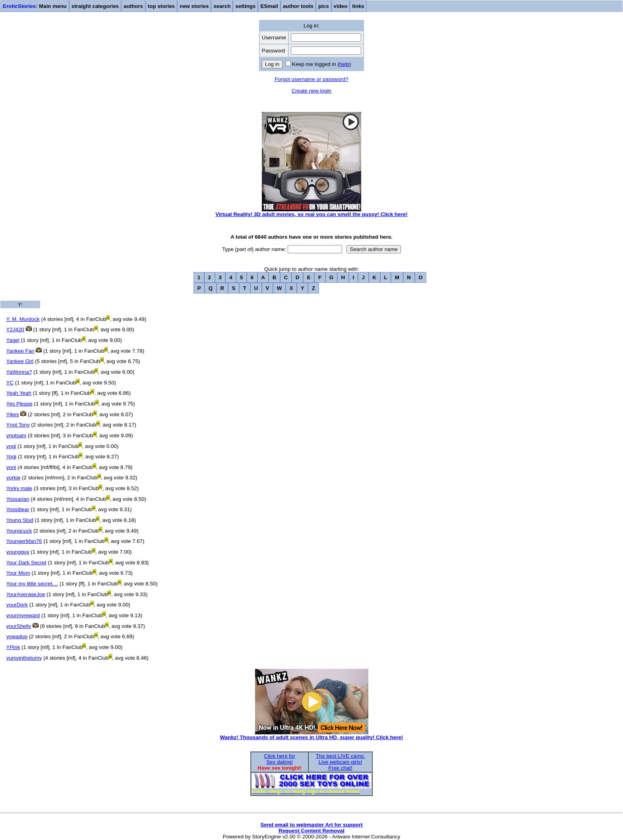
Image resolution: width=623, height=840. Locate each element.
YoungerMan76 (24, 541)
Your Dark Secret (26, 563)
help (344, 64)
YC (10, 383)
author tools (298, 6)
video (341, 6)
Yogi (11, 457)
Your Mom (18, 573)
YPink (13, 647)
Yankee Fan (20, 351)
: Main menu (35, 6)
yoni (11, 467)
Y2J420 (15, 329)
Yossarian (18, 499)
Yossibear (18, 509)
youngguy (18, 552)
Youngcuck (19, 531)
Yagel (13, 340)
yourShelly (19, 626)
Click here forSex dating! (280, 759)
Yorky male (19, 488)
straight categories (95, 6)
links (358, 6)
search (222, 6)
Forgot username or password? (311, 79)
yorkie (14, 478)
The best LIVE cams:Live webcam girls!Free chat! (341, 762)
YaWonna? (19, 372)
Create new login (311, 91)
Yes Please (19, 404)
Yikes (13, 414)
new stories (194, 6)
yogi (11, 446)
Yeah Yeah (19, 393)
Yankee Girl (20, 361)
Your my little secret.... (32, 584)
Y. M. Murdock (23, 319)
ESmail (269, 6)
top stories (161, 6)
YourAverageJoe (26, 594)
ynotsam (16, 435)
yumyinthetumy (24, 658)
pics (324, 6)
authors (133, 6)
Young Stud (20, 520)
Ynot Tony (18, 425)
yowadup (17, 636)
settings (245, 6)
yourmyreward (23, 615)
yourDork (17, 605)
